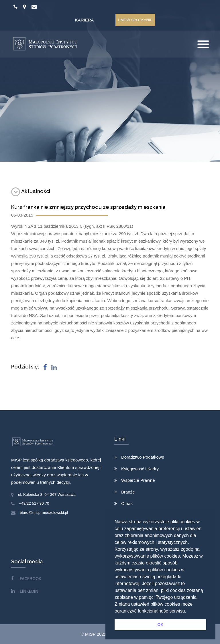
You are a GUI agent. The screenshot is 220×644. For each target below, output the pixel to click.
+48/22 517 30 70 (34, 503)
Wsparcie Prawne (138, 480)
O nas (127, 503)
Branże (128, 492)
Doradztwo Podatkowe (143, 457)
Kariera (85, 20)
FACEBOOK (31, 579)
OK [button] (160, 625)
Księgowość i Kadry (140, 469)
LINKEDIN (29, 591)
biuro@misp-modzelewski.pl (44, 513)
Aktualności (31, 191)
